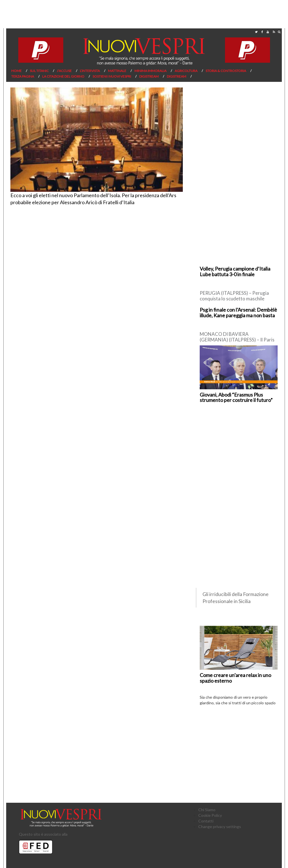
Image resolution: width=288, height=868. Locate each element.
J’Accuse (64, 71)
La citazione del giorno (63, 76)
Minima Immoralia (150, 71)
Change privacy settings (220, 827)
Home (16, 71)
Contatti (206, 821)
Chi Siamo (207, 810)
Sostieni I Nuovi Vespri (112, 76)
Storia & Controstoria (226, 71)
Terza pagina (23, 76)
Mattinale (117, 71)
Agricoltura (186, 71)
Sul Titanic (39, 71)
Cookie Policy (210, 815)
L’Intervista (90, 71)
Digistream (149, 76)
